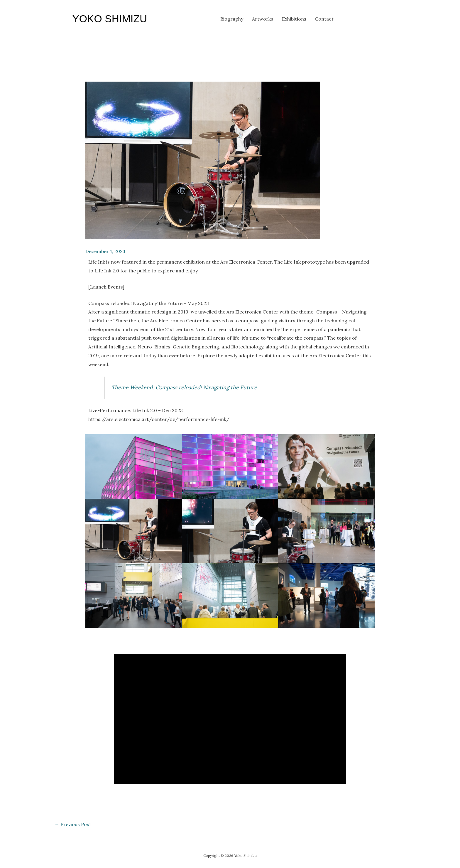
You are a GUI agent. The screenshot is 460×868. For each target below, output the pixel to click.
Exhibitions (294, 19)
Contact (324, 19)
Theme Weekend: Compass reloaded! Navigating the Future (184, 387)
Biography (232, 19)
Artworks (263, 19)
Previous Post (73, 824)
